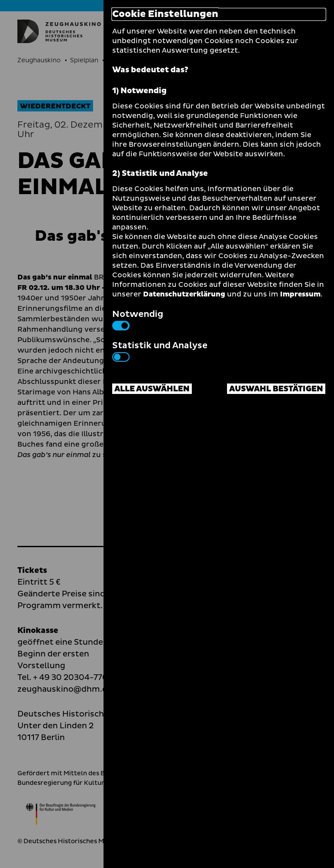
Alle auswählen (152, 389)
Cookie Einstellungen (165, 14)
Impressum (300, 294)
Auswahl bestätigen (276, 389)
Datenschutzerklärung (184, 294)
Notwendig (138, 319)
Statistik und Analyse (160, 350)
